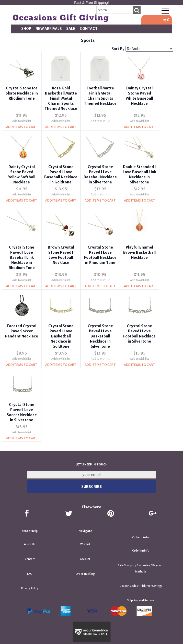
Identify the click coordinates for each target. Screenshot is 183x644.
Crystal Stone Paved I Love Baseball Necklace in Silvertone (96, 174)
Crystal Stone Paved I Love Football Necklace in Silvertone (134, 332)
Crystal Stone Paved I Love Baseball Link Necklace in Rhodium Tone (21, 257)
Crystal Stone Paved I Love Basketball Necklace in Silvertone (96, 332)
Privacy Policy (30, 579)
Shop (26, 29)
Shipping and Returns (141, 592)
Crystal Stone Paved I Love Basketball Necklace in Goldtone (59, 332)
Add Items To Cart (21, 128)
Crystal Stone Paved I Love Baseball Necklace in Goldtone (59, 174)
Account (85, 550)
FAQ (30, 565)
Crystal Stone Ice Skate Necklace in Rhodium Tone (21, 89)
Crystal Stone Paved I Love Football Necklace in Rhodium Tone (96, 257)
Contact (89, 29)
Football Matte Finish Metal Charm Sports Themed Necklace (96, 95)
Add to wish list (21, 122)
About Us (30, 535)
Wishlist (85, 535)
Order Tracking (85, 565)
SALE (71, 29)
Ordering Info (141, 542)
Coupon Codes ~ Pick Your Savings (141, 577)
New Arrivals (49, 29)
